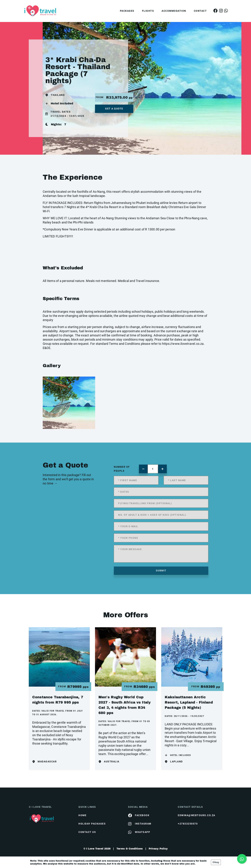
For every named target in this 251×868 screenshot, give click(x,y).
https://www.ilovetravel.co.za (183, 344)
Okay (216, 862)
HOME (82, 815)
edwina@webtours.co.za (197, 815)
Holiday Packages (92, 824)
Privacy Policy (158, 849)
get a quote (114, 109)
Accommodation (174, 11)
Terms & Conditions (130, 849)
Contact (200, 11)
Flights (148, 11)
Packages (127, 11)
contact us (87, 832)
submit (161, 571)
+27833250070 (188, 824)
